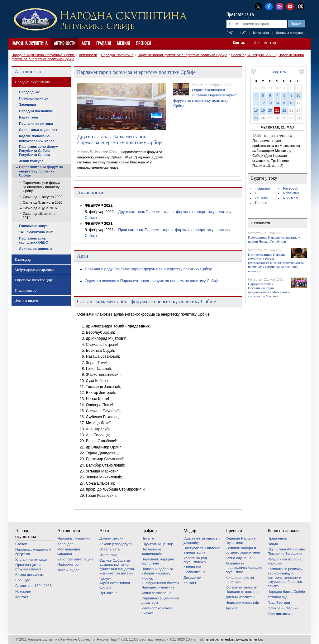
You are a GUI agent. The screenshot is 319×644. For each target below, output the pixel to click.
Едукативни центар (157, 544)
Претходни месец (253, 71)
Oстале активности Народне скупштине (242, 589)
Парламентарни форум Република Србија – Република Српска (39, 151)
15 (284, 103)
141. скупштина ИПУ (36, 232)
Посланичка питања (36, 123)
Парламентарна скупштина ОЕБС (33, 240)
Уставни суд (277, 597)
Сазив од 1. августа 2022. (43, 197)
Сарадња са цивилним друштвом (160, 600)
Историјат (23, 591)
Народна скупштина (30, 44)
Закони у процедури (116, 544)
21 (277, 110)
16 (291, 103)
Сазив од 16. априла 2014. (39, 216)
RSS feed (290, 198)
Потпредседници (33, 98)
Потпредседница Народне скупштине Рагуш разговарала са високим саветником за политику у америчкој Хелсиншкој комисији (276, 263)
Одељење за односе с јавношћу (202, 540)
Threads (261, 203)
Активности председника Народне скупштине (244, 567)
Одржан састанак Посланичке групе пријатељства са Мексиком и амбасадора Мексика (269, 290)
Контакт (240, 43)
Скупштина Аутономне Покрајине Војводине (286, 551)
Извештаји (108, 555)
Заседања (27, 104)
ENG (230, 33)
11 (256, 103)
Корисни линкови (284, 530)
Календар (23, 259)
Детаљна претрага (289, 33)
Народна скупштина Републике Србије (43, 55)
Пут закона (108, 593)
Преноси (143, 44)
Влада (273, 544)
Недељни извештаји (242, 603)
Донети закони (111, 538)
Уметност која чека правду (157, 610)
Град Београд (279, 603)
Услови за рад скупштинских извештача (195, 562)
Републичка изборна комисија (285, 561)
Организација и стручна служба (28, 567)
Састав (21, 544)
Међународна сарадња (34, 270)
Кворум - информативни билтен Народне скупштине (160, 583)
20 (270, 110)
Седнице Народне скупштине (240, 540)
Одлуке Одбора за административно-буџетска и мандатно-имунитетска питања (117, 567)
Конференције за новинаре (240, 580)
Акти (86, 44)
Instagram (262, 188)
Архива (231, 608)
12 (263, 103)
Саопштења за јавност (38, 130)
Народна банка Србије (286, 592)
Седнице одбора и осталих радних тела (243, 550)
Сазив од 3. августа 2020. (254, 55)
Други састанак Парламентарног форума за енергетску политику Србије (120, 140)
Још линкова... (281, 614)
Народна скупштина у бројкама (33, 552)
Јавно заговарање (157, 593)
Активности (65, 44)
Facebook (290, 188)
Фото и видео (26, 300)
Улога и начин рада (31, 559)
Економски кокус (33, 226)
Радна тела (29, 117)
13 (270, 103)
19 (263, 110)
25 (256, 118)
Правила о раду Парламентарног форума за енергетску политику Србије (148, 269)
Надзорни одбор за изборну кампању (157, 571)
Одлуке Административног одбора (115, 583)
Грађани (104, 44)
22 (284, 110)
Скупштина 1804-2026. (34, 586)
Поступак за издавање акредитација (202, 550)
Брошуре (23, 580)
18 (256, 110)
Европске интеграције (34, 280)
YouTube (261, 198)
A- (286, 44)
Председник (29, 92)
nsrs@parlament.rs (219, 639)
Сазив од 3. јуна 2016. (40, 208)
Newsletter (291, 193)
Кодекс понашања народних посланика (37, 138)
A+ (294, 44)
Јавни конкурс (31, 161)
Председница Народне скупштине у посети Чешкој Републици (274, 239)
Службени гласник (283, 608)
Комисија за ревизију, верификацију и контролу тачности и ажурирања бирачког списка (285, 577)
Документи (192, 578)
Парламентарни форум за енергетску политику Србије (183, 55)
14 (277, 103)
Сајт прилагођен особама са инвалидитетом (303, 44)
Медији (124, 44)
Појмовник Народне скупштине (158, 561)
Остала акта (110, 549)
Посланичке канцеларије (152, 551)
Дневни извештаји (240, 597)
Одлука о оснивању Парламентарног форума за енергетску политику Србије (152, 281)
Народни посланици (36, 111)
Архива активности (35, 249)
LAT (243, 33)
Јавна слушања (238, 558)
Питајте (148, 538)
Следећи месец (302, 71)
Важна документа (30, 575)
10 (298, 95)
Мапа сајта (261, 33)
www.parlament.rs (249, 639)
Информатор (265, 43)
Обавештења (194, 572)
